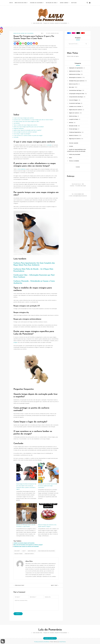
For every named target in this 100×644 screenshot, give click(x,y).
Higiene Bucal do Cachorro (76, 110)
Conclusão (16, 137)
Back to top (50, 638)
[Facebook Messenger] (28, 43)
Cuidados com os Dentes (75, 106)
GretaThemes (62, 642)
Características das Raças (75, 90)
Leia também (17, 123)
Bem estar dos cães (21, 2)
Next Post (54, 585)
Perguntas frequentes (19, 128)
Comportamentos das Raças (76, 97)
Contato (71, 146)
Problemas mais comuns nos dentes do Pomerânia (26, 546)
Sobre (70, 158)
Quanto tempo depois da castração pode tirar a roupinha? (27, 130)
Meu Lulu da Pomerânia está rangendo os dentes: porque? (28, 545)
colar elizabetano (22, 169)
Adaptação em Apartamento (76, 68)
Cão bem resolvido (74, 143)
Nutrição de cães (51, 2)
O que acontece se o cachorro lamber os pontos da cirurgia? (28, 135)
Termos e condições (74, 161)
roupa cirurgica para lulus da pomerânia (46, 551)
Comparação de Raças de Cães (77, 94)
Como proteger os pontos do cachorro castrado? (25, 132)
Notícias (74, 2)
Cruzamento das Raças (75, 103)
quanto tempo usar (32, 551)
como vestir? (17, 551)
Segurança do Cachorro (75, 139)
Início (11, 2)
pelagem (16, 342)
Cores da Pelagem (73, 100)
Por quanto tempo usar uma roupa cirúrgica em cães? (26, 121)
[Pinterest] (18, 43)
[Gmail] (23, 43)
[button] (87, 2)
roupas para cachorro (29, 554)
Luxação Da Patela (74, 119)
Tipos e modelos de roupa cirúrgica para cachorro (25, 125)
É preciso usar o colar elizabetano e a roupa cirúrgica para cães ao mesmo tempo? (33, 120)
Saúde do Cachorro (27, 33)
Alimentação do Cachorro (75, 77)
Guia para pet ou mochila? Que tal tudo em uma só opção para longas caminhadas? (48, 486)
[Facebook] (15, 43)
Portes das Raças (73, 129)
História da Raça (73, 116)
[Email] (26, 43)
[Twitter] (31, 43)
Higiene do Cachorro (36, 2)
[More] (37, 43)
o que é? (24, 551)
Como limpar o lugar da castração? (22, 134)
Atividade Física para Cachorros (77, 81)
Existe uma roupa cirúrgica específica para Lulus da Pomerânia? (29, 127)
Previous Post (20, 585)
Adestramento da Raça (75, 71)
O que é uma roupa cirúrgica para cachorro (24, 118)
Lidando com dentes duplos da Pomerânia (24, 543)
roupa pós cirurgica (18, 554)
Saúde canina (64, 2)
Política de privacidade (75, 154)
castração (49, 145)
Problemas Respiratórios (75, 132)
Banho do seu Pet (73, 84)
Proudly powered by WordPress (42, 642)
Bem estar (17, 33)
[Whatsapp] (20, 43)
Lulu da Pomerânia (50, 630)
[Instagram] (34, 43)
